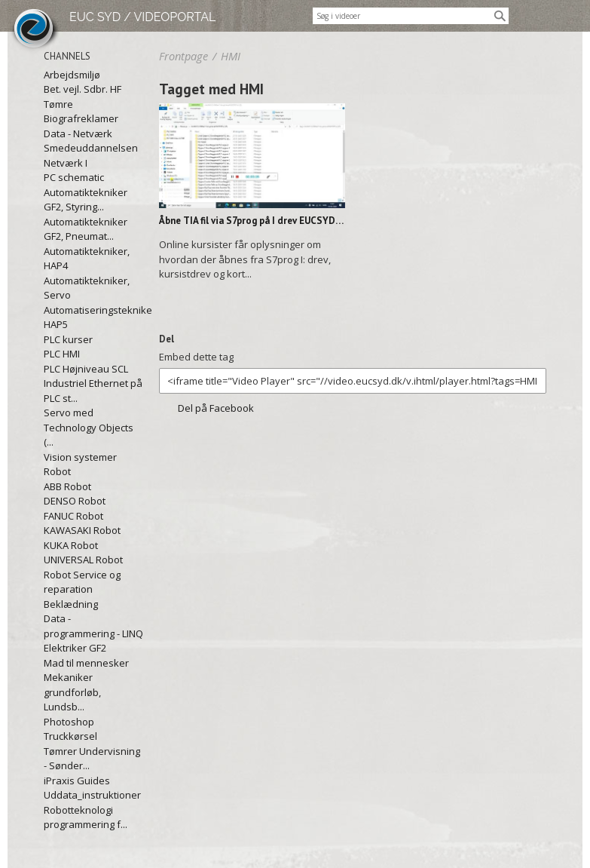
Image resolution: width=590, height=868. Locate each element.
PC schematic (74, 177)
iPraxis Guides (77, 781)
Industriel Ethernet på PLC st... (93, 391)
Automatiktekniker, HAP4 (87, 259)
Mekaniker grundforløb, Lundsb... (72, 692)
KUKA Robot (71, 545)
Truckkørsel (70, 736)
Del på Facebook (216, 408)
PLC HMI (62, 354)
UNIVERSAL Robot (83, 560)
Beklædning (71, 604)
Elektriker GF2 (75, 648)
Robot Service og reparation (82, 582)
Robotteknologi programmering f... (86, 817)
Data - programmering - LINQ (93, 626)
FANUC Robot (73, 516)
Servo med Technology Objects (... (89, 427)
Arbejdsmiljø (72, 75)
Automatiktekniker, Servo (87, 288)
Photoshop (69, 722)
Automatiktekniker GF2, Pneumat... (86, 229)
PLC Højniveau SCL (86, 369)
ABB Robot (67, 486)
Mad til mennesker (86, 663)
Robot (57, 471)
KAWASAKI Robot (82, 530)
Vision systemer (80, 457)
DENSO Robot (75, 501)
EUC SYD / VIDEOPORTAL (142, 17)
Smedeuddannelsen (91, 148)
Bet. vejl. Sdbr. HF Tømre (83, 97)
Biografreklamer (81, 118)
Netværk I (66, 163)
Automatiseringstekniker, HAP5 (94, 317)
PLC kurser (68, 339)
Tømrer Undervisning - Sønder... (92, 759)
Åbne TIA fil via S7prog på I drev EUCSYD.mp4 (252, 221)
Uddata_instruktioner (92, 795)
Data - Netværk (78, 133)
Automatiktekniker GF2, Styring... (86, 200)
